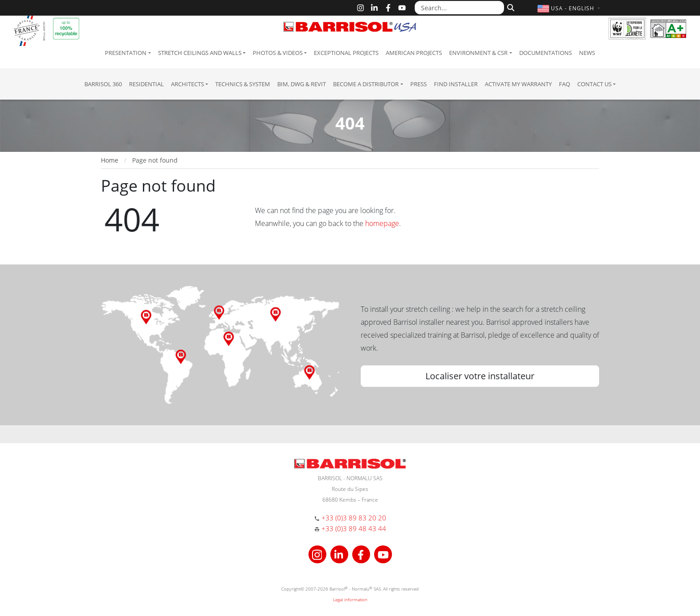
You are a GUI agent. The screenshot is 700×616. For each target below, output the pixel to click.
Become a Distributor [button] (366, 84)
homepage (382, 223)
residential (146, 84)
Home (110, 160)
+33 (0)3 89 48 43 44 (354, 528)
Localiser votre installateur (480, 376)
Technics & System (243, 84)
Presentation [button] (126, 53)
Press (419, 84)
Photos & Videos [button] (278, 53)
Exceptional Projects (346, 53)
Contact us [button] (594, 84)
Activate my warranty (518, 84)
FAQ (565, 84)
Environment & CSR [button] (478, 53)
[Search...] (459, 8)
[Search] (510, 7)
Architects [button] (187, 84)
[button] (570, 8)
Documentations (546, 53)
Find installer (456, 84)
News (587, 53)
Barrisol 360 (103, 84)
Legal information (350, 599)
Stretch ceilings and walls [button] (200, 53)
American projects (414, 53)
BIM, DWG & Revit (302, 84)
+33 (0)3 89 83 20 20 (354, 518)
